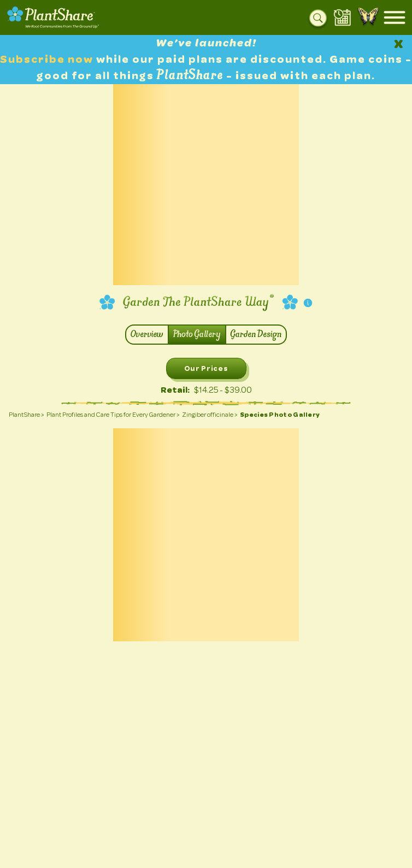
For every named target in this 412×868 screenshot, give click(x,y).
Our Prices (206, 368)
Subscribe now (48, 59)
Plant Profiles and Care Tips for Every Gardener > (113, 415)
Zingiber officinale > (210, 415)
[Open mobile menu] (395, 17)
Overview (147, 335)
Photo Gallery (197, 335)
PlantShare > (27, 415)
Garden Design (256, 335)
